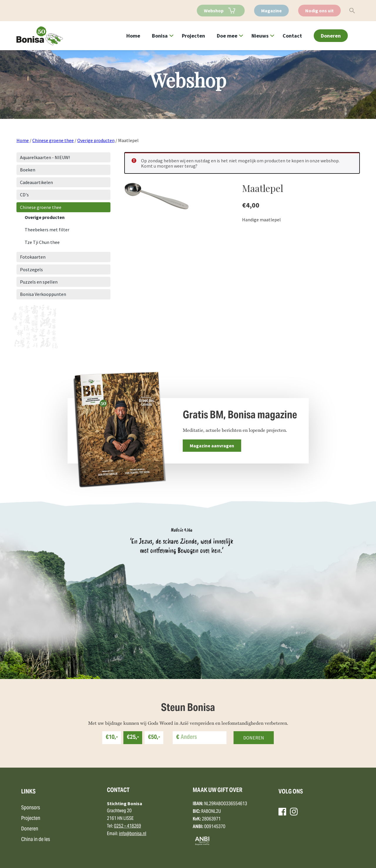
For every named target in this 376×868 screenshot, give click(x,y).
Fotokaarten (33, 257)
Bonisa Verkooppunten (43, 294)
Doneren (331, 36)
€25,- (133, 738)
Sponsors (31, 808)
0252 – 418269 (127, 826)
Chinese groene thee (53, 140)
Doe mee (227, 36)
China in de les (36, 840)
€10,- (112, 738)
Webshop (214, 11)
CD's (24, 195)
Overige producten (96, 140)
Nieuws (260, 36)
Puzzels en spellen (39, 282)
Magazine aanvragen (212, 446)
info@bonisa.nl (133, 834)
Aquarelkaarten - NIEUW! (45, 157)
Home (133, 36)
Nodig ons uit (319, 11)
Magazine (271, 11)
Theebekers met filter (47, 230)
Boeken (28, 170)
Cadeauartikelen (36, 182)
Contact (292, 36)
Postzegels (31, 269)
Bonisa (160, 36)
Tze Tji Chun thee (42, 242)
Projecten (193, 36)
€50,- (154, 738)
